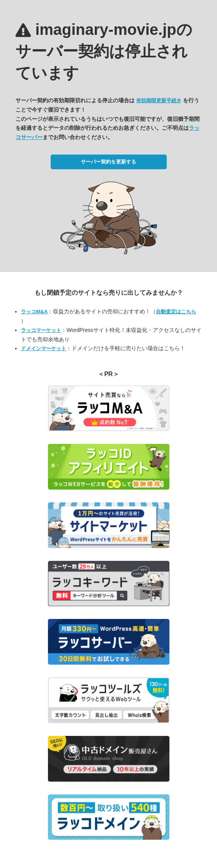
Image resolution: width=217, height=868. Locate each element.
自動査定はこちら (176, 312)
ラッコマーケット (41, 330)
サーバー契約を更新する (108, 162)
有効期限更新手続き (159, 101)
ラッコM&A (34, 312)
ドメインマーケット (44, 348)
